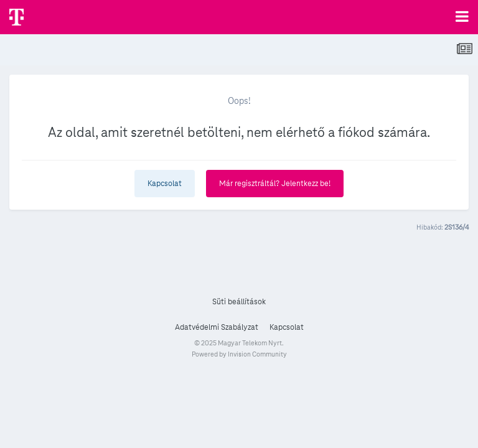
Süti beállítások (239, 302)
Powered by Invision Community (239, 354)
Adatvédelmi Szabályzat (217, 327)
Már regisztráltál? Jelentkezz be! (275, 184)
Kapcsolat (165, 184)
